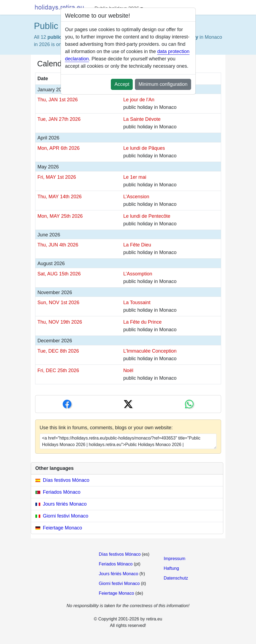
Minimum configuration (163, 84)
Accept (122, 84)
